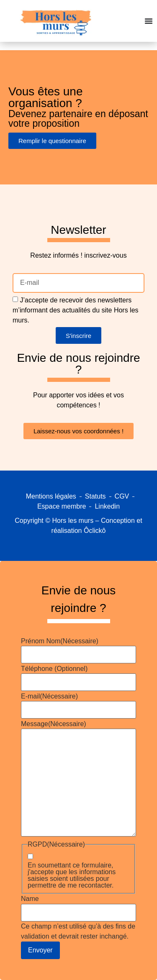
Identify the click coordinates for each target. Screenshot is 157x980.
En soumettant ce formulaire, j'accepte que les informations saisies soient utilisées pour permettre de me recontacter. (72, 875)
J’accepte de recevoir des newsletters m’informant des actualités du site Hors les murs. (76, 310)
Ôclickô (95, 531)
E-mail (49, 696)
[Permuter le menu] (149, 21)
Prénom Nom (60, 641)
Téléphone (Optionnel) (54, 669)
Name (30, 899)
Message (54, 724)
